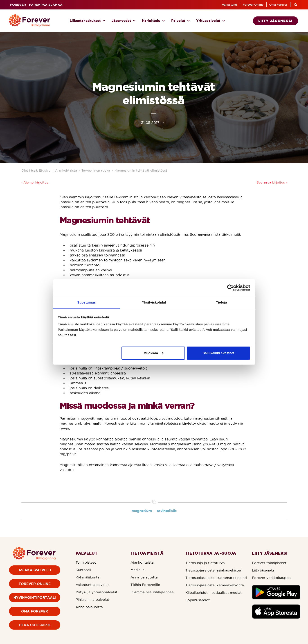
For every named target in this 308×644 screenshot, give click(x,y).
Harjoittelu (153, 21)
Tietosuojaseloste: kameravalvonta (215, 585)
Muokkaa (153, 353)
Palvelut (180, 21)
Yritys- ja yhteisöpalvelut (96, 592)
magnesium (142, 511)
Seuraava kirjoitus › (272, 182)
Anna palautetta (89, 607)
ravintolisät (167, 511)
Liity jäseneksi (264, 570)
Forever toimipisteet (269, 563)
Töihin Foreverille (145, 585)
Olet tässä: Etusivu (36, 170)
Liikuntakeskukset (87, 21)
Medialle (137, 570)
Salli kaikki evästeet (218, 353)
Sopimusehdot (198, 600)
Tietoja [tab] (221, 302)
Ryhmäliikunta (88, 577)
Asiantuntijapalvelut (92, 585)
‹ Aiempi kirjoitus (35, 182)
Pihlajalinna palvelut (92, 600)
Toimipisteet (86, 562)
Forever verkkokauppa (271, 578)
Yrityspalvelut (210, 21)
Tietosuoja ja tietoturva (205, 563)
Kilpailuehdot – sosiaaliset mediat (214, 593)
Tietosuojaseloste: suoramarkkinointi (216, 578)
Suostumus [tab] (87, 302)
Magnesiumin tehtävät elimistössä (141, 170)
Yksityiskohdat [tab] (154, 302)
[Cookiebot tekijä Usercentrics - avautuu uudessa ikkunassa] (230, 288)
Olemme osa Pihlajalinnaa (152, 592)
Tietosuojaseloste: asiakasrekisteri (214, 570)
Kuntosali (83, 570)
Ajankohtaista (66, 170)
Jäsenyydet (123, 21)
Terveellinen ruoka (96, 170)
